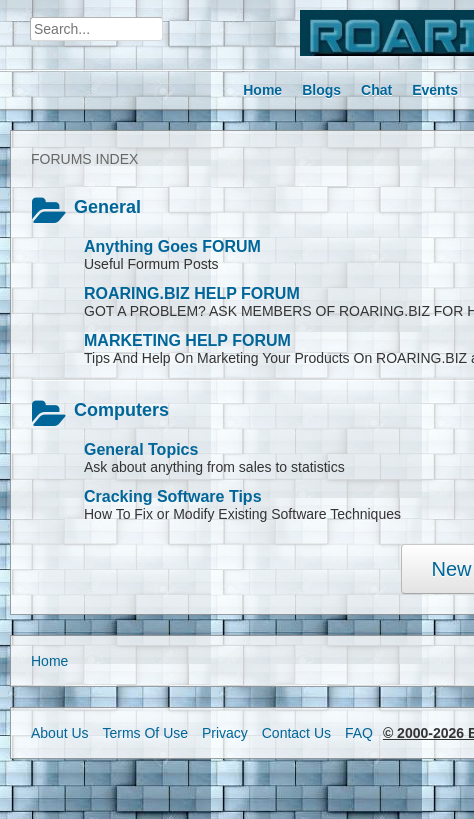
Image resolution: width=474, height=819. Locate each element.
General (107, 207)
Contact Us (296, 733)
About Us (60, 733)
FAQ (359, 733)
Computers (121, 410)
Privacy (225, 733)
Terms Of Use (145, 733)
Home (49, 661)
